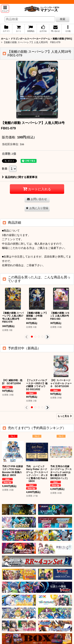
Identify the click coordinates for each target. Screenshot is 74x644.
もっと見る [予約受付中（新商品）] (65, 416)
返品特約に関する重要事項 (20, 177)
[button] (5, 9)
